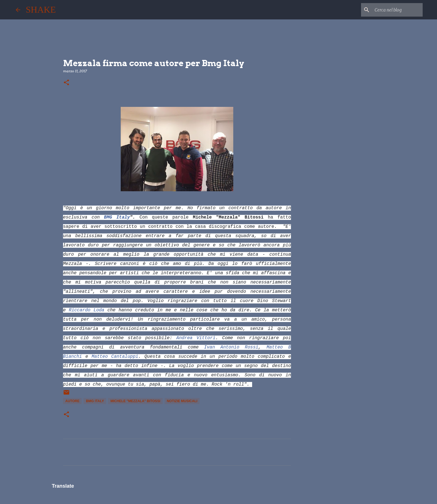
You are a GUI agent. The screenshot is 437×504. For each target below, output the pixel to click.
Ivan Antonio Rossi (231, 347)
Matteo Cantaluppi (115, 357)
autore (72, 401)
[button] (66, 83)
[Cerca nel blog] (393, 10)
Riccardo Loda (87, 310)
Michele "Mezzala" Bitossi (135, 401)
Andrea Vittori (196, 338)
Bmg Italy (95, 401)
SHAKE (41, 10)
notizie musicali (182, 401)
